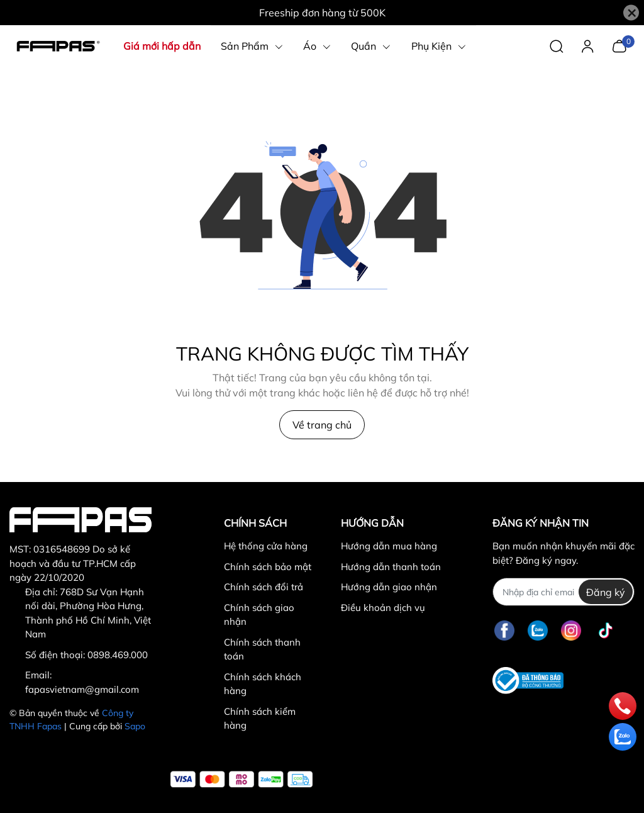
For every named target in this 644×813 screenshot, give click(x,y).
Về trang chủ (322, 425)
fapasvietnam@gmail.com (82, 689)
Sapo (135, 726)
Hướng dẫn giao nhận (389, 587)
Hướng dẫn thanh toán (391, 567)
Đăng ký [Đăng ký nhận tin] (606, 592)
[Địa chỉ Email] (563, 592)
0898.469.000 (118, 655)
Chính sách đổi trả (264, 587)
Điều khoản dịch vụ (383, 608)
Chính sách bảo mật (268, 567)
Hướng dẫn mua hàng (389, 546)
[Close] (631, 13)
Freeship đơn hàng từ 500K (322, 13)
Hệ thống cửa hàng (266, 546)
